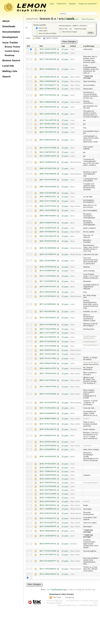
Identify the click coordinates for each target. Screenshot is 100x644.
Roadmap (10, 55)
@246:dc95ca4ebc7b (48, 430)
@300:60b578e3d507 (48, 216)
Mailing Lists (10, 71)
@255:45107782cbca (48, 381)
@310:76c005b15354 (48, 163)
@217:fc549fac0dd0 (48, 553)
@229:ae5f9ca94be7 (48, 503)
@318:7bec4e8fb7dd (48, 120)
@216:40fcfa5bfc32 (48, 557)
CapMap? (92, 277)
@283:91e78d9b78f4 (48, 255)
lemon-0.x (48, 19)
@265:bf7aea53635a (48, 342)
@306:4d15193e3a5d (48, 187)
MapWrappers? (89, 339)
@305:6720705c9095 (48, 193)
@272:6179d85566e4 (48, 305)
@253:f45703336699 (48, 395)
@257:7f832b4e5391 (48, 374)
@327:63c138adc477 (48, 85)
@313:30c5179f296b (48, 148)
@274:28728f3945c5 (48, 297)
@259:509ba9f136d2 (48, 364)
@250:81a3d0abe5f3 (48, 414)
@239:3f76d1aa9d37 (48, 465)
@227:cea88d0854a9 (48, 511)
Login (52, 4)
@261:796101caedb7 (48, 355)
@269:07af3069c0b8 (48, 325)
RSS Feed (57, 599)
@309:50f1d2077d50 (48, 169)
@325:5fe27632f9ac (48, 95)
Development (10, 37)
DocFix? (87, 420)
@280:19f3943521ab (48, 268)
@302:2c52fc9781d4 (48, 207)
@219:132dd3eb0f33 (48, 538)
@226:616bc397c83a (48, 515)
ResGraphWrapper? (91, 346)
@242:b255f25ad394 (48, 447)
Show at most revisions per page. (73, 29)
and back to (87, 26)
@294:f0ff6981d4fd (48, 232)
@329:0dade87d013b (48, 77)
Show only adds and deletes (46, 33)
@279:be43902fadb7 (48, 271)
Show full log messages (68, 32)
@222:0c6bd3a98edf (48, 528)
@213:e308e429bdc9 (48, 576)
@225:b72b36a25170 (48, 520)
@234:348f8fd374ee (48, 484)
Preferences (62, 4)
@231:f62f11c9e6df (48, 495)
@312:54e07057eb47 (48, 152)
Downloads (9, 26)
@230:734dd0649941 (48, 499)
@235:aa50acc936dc (48, 480)
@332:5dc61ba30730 (48, 53)
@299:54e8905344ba (48, 223)
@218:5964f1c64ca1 (48, 545)
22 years (65, 49)
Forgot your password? (88, 4)
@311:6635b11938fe (48, 156)
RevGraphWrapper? (91, 484)
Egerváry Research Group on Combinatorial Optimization (78, 607)
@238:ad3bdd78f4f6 (48, 469)
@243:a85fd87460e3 (48, 443)
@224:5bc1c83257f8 (48, 524)
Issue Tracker (10, 42)
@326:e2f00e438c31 (48, 89)
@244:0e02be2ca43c (48, 437)
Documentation (11, 32)
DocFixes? (87, 447)
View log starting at (69, 26)
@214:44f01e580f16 (48, 571)
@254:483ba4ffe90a (48, 388)
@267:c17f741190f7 (48, 334)
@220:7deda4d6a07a (48, 533)
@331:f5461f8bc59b (48, 59)
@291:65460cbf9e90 (48, 242)
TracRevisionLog (58, 591)
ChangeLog (69, 599)
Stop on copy (41, 28)
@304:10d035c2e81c (48, 197)
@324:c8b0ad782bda (48, 102)
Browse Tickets (12, 47)
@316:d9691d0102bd (48, 128)
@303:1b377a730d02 (48, 202)
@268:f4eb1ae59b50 (48, 330)
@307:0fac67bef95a (48, 180)
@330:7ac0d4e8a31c (48, 69)
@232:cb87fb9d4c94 (48, 492)
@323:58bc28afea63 (48, 107)
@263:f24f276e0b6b (48, 347)
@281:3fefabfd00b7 (48, 261)
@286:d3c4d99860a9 (48, 249)
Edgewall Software (55, 605)
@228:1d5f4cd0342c (48, 507)
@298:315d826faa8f (48, 229)
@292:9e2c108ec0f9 (48, 237)
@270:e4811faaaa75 (48, 319)
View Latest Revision (70, 19)
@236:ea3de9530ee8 (48, 476)
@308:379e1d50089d (48, 174)
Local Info (8, 66)
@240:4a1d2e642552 (48, 458)
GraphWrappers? (90, 337)
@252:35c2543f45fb (48, 404)
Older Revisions (88, 19)
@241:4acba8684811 (48, 451)
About (6, 21)
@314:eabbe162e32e (48, 140)
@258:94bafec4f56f (48, 369)
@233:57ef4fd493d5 (48, 488)
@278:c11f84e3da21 (48, 277)
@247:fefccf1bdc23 (48, 425)
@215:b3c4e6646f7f (48, 563)
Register (72, 4)
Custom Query (12, 51)
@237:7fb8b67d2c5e (48, 473)
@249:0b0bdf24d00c (48, 420)
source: (33, 19)
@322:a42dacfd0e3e (48, 114)
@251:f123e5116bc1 (48, 409)
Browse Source (11, 60)
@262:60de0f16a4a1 (48, 351)
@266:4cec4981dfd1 (48, 338)
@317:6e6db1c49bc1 (48, 124)
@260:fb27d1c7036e (48, 359)
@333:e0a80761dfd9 (48, 49)
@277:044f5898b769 (48, 282)
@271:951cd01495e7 (48, 312)
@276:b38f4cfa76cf (48, 287)
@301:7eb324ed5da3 (48, 211)
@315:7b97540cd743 (48, 132)
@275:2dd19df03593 (48, 293)
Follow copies (41, 31)
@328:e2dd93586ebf (48, 81)
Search (6, 76)
